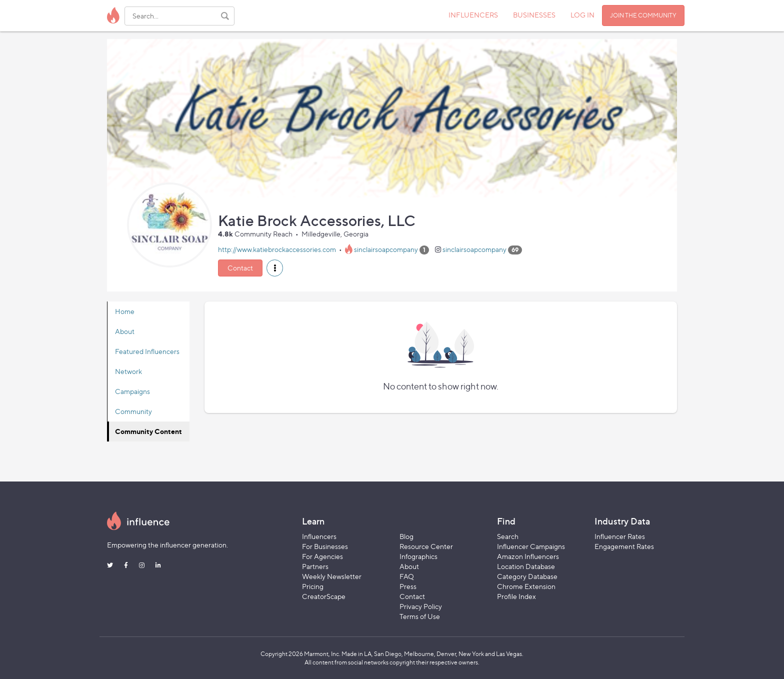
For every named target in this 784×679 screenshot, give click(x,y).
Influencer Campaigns (531, 546)
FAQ (407, 576)
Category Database (527, 576)
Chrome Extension (526, 586)
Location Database (526, 566)
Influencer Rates (620, 536)
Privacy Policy (421, 606)
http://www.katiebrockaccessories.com (277, 249)
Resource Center (426, 546)
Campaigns (132, 391)
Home (125, 311)
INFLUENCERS (473, 15)
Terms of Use (420, 616)
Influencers (319, 536)
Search (508, 536)
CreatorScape (324, 596)
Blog (406, 536)
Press (408, 586)
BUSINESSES (534, 15)
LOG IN (582, 15)
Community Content (148, 431)
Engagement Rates (624, 546)
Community (133, 411)
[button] (275, 268)
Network (128, 371)
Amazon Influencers (528, 556)
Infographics (418, 556)
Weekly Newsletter (332, 576)
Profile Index (516, 596)
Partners (315, 566)
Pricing (313, 586)
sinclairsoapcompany (386, 249)
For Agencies (322, 556)
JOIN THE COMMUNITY (643, 15)
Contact (240, 268)
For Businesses (325, 546)
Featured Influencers (147, 351)
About (125, 331)
